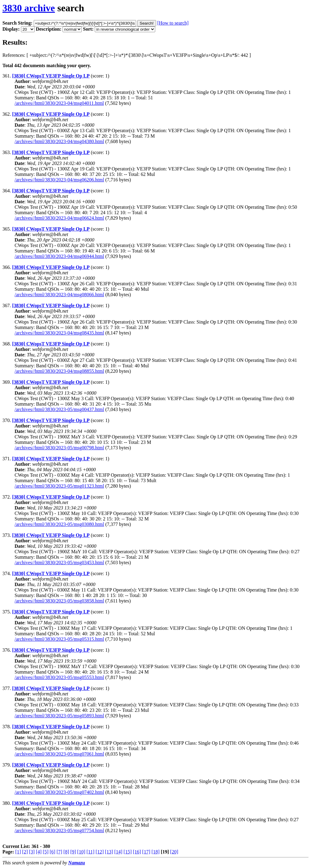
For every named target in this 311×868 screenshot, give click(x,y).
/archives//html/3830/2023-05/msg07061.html (59, 754)
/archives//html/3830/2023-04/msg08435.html (59, 333)
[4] (39, 852)
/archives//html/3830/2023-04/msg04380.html (59, 141)
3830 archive (29, 8)
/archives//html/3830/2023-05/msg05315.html (59, 639)
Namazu (77, 863)
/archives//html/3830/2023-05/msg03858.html (59, 601)
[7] (59, 852)
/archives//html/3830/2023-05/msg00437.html (59, 409)
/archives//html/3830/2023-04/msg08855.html (59, 371)
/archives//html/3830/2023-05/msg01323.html (59, 486)
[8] (66, 852)
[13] (109, 852)
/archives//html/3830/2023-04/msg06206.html (59, 180)
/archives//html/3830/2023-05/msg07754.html (59, 830)
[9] (73, 852)
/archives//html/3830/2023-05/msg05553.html (59, 677)
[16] (137, 852)
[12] (100, 852)
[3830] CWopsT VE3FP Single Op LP (51, 76)
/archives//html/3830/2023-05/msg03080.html (59, 524)
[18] (156, 852)
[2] (25, 852)
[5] (46, 852)
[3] (32, 852)
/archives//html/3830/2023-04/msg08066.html (59, 295)
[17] (146, 852)
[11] (91, 852)
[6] (52, 852)
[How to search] (173, 23)
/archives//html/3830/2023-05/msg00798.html (59, 448)
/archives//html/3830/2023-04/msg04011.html (59, 103)
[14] (118, 852)
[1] (18, 852)
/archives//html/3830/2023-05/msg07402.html (59, 792)
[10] (81, 852)
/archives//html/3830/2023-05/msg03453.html (59, 563)
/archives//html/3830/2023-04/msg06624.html (59, 218)
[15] (128, 852)
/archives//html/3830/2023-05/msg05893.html (59, 716)
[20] (174, 852)
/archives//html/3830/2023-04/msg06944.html (59, 256)
